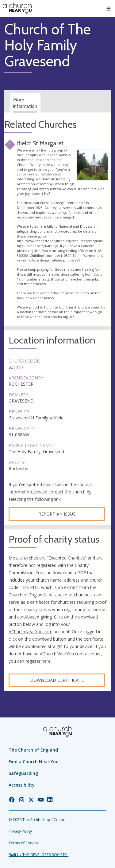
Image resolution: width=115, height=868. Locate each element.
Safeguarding (23, 773)
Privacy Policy (20, 831)
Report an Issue (57, 514)
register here (38, 661)
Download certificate (57, 680)
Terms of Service (24, 843)
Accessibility (22, 785)
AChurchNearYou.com (31, 632)
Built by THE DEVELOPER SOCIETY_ (38, 855)
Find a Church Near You (34, 762)
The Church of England (33, 750)
